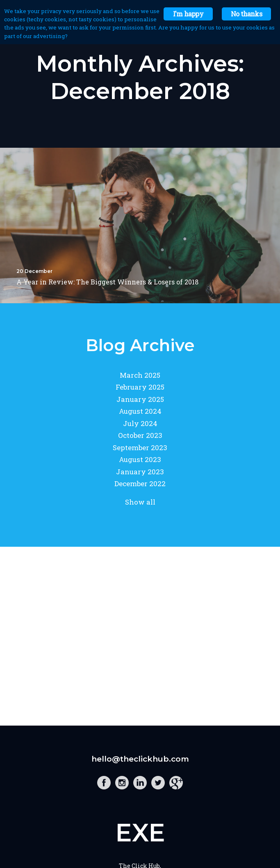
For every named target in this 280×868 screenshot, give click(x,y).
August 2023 (140, 459)
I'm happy (188, 14)
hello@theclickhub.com (140, 759)
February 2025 (140, 387)
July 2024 (140, 423)
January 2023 (140, 472)
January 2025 (140, 399)
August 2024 (140, 411)
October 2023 (140, 435)
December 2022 (140, 484)
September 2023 (140, 448)
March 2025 (140, 375)
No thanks (246, 14)
